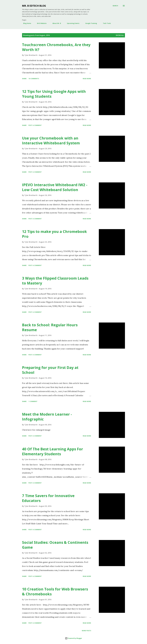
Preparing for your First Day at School (50, 370)
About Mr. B (55, 23)
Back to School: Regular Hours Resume (50, 327)
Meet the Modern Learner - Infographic (47, 417)
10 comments (34, 79)
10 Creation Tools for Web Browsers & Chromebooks (55, 592)
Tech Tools (106, 23)
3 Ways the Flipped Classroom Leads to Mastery (55, 281)
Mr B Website (41, 23)
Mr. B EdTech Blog (34, 6)
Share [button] (24, 79)
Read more (87, 79)
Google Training (90, 23)
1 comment (33, 401)
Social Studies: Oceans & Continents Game (55, 545)
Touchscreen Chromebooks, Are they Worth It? (56, 47)
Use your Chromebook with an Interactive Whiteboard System (51, 141)
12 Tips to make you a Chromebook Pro (54, 234)
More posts (86, 631)
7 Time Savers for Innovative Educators (48, 498)
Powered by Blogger (73, 638)
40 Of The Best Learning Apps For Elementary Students (53, 451)
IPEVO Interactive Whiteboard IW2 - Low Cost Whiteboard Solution (55, 187)
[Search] (115, 6)
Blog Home (26, 23)
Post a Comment (35, 125)
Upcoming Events (72, 23)
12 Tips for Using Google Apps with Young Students (54, 94)
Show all (120, 35)
